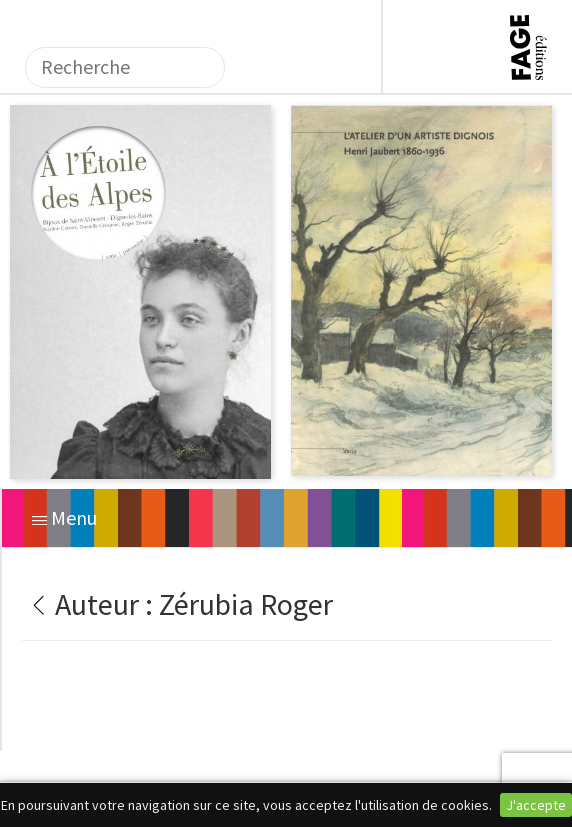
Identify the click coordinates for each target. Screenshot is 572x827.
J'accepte (536, 805)
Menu (64, 517)
